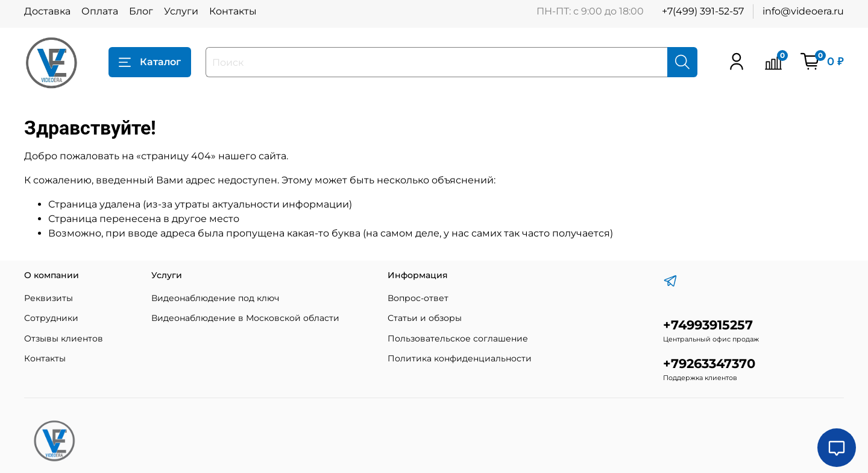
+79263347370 (709, 363)
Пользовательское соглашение (458, 338)
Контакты (233, 11)
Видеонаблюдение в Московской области (245, 318)
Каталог (150, 62)
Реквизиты (49, 298)
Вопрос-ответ (418, 298)
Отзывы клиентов (64, 338)
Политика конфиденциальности (460, 358)
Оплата (100, 11)
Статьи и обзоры (425, 318)
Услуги (181, 11)
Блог (141, 11)
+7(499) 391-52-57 (703, 11)
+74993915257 (708, 325)
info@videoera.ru (803, 11)
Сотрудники (51, 318)
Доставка (47, 11)
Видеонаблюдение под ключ (215, 298)
